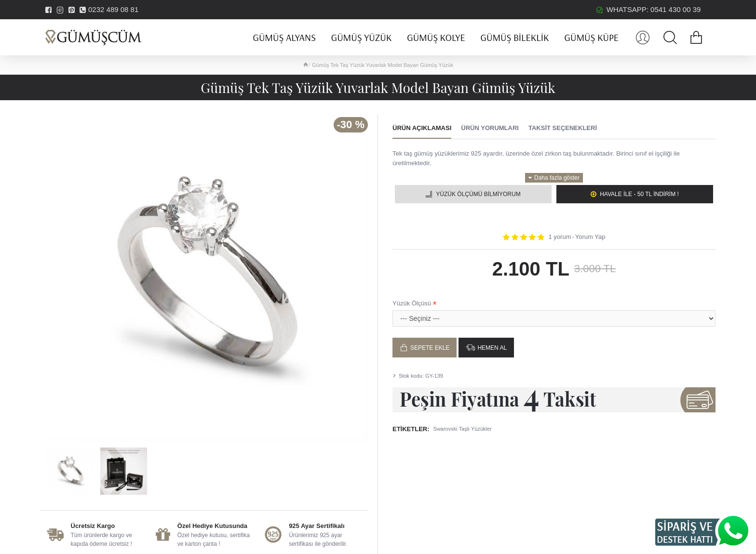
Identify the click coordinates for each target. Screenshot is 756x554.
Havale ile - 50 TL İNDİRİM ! (639, 194)
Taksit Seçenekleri (563, 128)
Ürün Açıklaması (422, 128)
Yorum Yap (590, 237)
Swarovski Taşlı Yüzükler (463, 429)
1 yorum (560, 237)
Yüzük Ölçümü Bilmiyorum (478, 194)
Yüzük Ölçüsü (412, 303)
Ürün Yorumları (490, 128)
